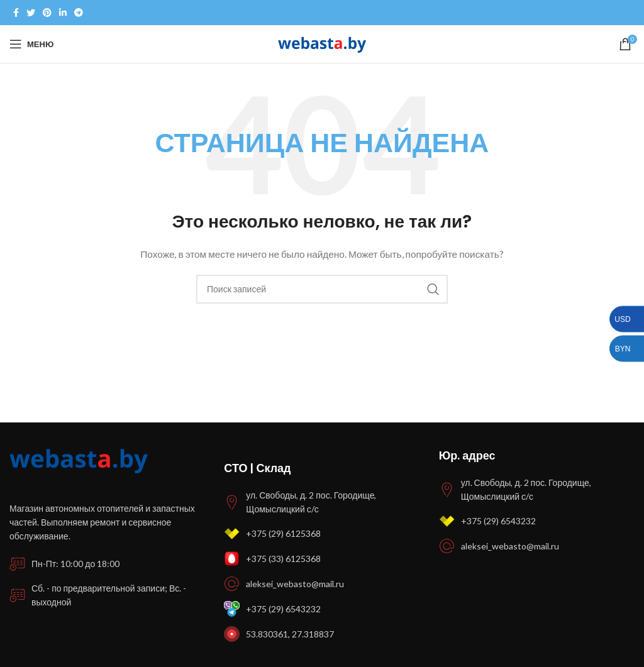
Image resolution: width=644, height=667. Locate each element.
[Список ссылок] (322, 533)
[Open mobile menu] (31, 44)
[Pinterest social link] (47, 13)
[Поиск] (322, 289)
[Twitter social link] (31, 13)
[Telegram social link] (79, 13)
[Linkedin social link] (63, 13)
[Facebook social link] (16, 13)
